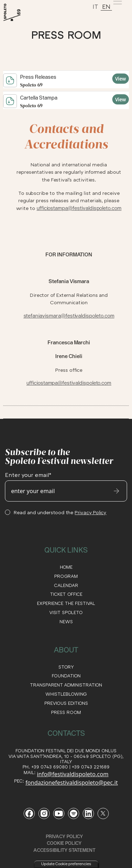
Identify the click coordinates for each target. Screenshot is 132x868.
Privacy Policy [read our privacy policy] (64, 836)
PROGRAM (66, 576)
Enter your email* (28, 475)
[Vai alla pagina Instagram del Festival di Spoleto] (44, 813)
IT (95, 7)
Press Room (66, 712)
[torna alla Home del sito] (20, 12)
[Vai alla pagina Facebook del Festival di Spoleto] (29, 813)
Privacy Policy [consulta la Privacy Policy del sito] (90, 512)
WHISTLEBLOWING (66, 694)
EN (106, 7)
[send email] (117, 491)
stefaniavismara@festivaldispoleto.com (69, 316)
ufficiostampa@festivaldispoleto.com (79, 208)
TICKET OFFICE (66, 594)
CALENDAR (66, 585)
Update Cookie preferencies (66, 864)
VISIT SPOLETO (66, 612)
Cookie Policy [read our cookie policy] (64, 843)
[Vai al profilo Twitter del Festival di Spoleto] (103, 813)
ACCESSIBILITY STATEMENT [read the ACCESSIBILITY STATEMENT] (64, 850)
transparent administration (66, 685)
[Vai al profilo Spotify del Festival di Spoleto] (74, 813)
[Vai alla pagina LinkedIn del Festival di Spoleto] (88, 813)
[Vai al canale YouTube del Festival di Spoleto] (59, 813)
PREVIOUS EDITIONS (66, 703)
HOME (66, 567)
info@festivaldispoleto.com (73, 774)
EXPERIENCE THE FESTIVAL (66, 603)
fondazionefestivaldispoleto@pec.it (71, 783)
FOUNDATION (66, 676)
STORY (66, 667)
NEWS (66, 622)
